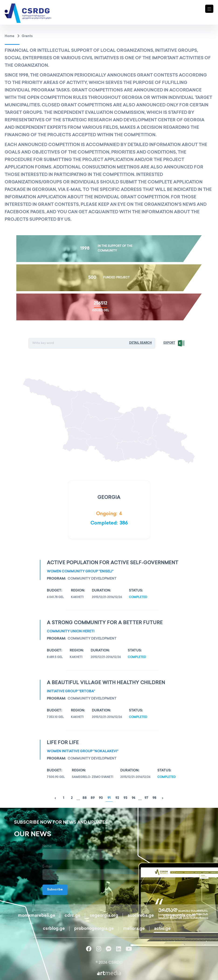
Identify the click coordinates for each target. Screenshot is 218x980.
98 (154, 798)
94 (133, 798)
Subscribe (55, 890)
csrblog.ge (54, 929)
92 (117, 798)
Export (170, 343)
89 (93, 798)
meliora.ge (134, 929)
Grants (27, 36)
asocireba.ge (141, 916)
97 (146, 798)
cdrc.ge (73, 916)
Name (47, 846)
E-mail (47, 867)
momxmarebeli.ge (37, 916)
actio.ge (162, 929)
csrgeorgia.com (179, 916)
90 (101, 798)
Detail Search (141, 343)
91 (109, 798)
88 (85, 798)
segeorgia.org (104, 916)
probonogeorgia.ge (94, 929)
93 (125, 798)
